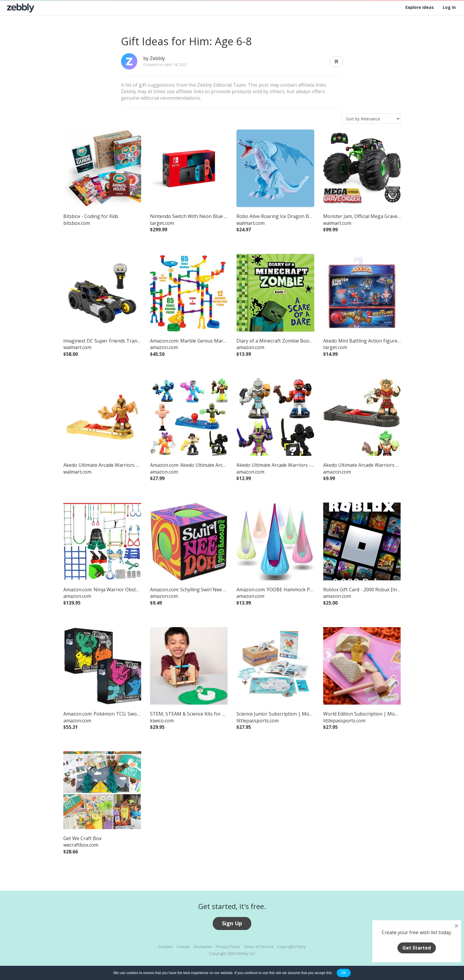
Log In (449, 7)
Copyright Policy (291, 947)
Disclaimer (203, 947)
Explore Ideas (420, 7)
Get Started (417, 948)
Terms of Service (259, 947)
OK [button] (344, 973)
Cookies (166, 947)
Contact (183, 947)
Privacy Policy (228, 947)
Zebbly (157, 58)
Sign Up (232, 923)
